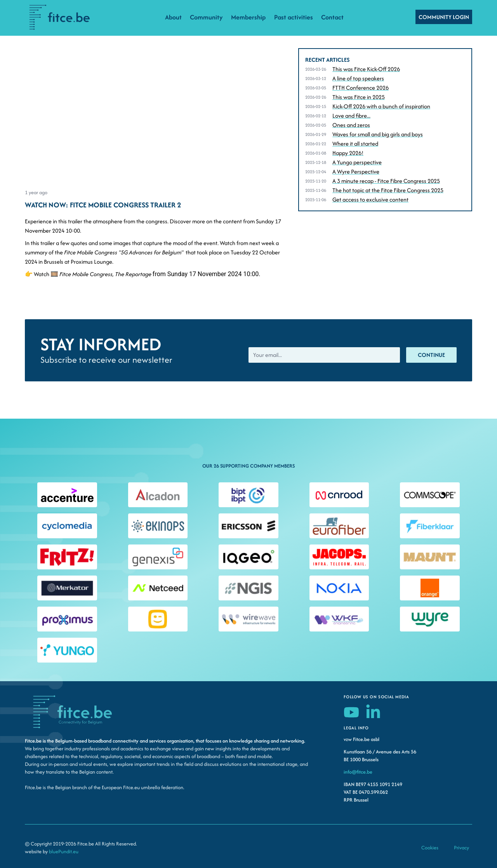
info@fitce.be (358, 772)
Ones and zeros (351, 125)
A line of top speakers (358, 78)
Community (206, 17)
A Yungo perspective (357, 162)
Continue (431, 355)
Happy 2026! (348, 153)
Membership (248, 17)
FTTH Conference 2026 (361, 88)
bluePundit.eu (64, 851)
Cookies (430, 848)
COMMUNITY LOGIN (444, 17)
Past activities (294, 17)
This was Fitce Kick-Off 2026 (366, 69)
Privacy (461, 848)
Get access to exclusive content (370, 199)
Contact (332, 17)
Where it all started (355, 144)
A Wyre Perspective (356, 171)
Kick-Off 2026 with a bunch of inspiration (381, 106)
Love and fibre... (351, 116)
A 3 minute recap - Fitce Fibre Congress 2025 (386, 181)
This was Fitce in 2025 (359, 97)
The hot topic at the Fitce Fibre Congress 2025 (388, 190)
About (173, 17)
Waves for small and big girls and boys (378, 134)
